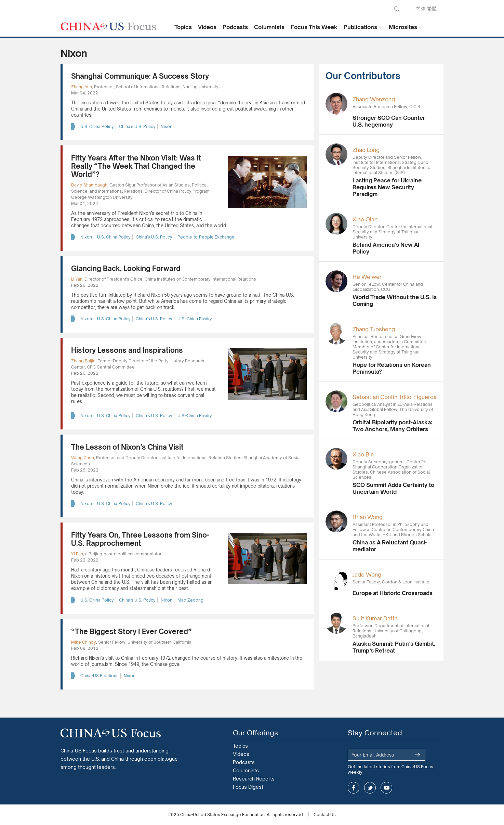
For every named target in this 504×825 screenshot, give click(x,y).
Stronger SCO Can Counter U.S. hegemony (389, 121)
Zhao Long (366, 150)
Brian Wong (368, 517)
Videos (207, 27)
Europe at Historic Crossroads (393, 593)
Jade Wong (367, 575)
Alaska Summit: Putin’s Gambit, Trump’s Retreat (394, 647)
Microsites (403, 27)
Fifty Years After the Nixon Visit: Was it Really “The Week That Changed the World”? (136, 166)
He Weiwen (368, 277)
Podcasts (235, 27)
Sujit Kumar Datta (375, 618)
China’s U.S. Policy (137, 126)
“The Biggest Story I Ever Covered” (131, 631)
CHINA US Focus (108, 26)
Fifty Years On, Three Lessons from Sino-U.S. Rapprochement (140, 539)
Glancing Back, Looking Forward (126, 268)
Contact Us (325, 815)
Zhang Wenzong (374, 99)
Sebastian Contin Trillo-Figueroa (395, 397)
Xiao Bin (363, 454)
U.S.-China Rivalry (195, 319)
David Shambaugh (89, 185)
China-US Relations (100, 676)
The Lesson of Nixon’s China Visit (127, 447)
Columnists (269, 27)
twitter (370, 788)
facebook (354, 788)
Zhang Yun (82, 87)
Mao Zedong (190, 600)
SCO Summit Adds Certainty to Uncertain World (393, 488)
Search (397, 9)
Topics (183, 27)
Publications (360, 27)
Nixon (167, 126)
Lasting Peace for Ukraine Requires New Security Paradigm (387, 187)
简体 (421, 8)
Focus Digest (248, 787)
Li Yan (77, 279)
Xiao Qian (365, 219)
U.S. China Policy (97, 126)
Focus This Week (314, 27)
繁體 (432, 8)
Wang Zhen (83, 458)
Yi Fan (77, 554)
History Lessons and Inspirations (127, 350)
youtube (386, 788)
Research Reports (254, 779)
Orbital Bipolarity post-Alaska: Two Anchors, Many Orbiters (392, 426)
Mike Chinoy (84, 642)
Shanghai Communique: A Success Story (140, 76)
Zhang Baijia (83, 361)
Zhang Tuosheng (374, 329)
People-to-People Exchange (206, 237)
